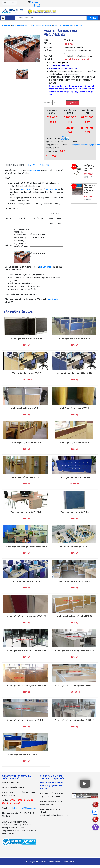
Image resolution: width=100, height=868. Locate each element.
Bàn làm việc (35, 170)
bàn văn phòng (46, 267)
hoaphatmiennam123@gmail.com (22, 808)
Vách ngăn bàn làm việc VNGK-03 (67, 25)
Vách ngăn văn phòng (21, 25)
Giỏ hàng (34, 2)
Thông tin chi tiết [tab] (15, 165)
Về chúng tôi (9, 2)
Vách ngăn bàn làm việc (42, 25)
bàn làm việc (27, 189)
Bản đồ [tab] (32, 165)
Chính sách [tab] (45, 165)
